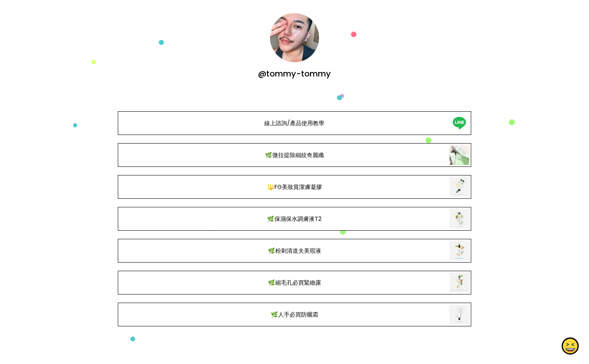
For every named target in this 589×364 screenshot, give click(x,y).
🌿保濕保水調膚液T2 (294, 219)
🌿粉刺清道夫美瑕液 (294, 251)
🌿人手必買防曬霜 (294, 315)
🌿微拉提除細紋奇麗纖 (294, 155)
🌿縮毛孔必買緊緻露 (294, 283)
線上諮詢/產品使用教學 (294, 123)
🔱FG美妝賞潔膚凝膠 (294, 187)
